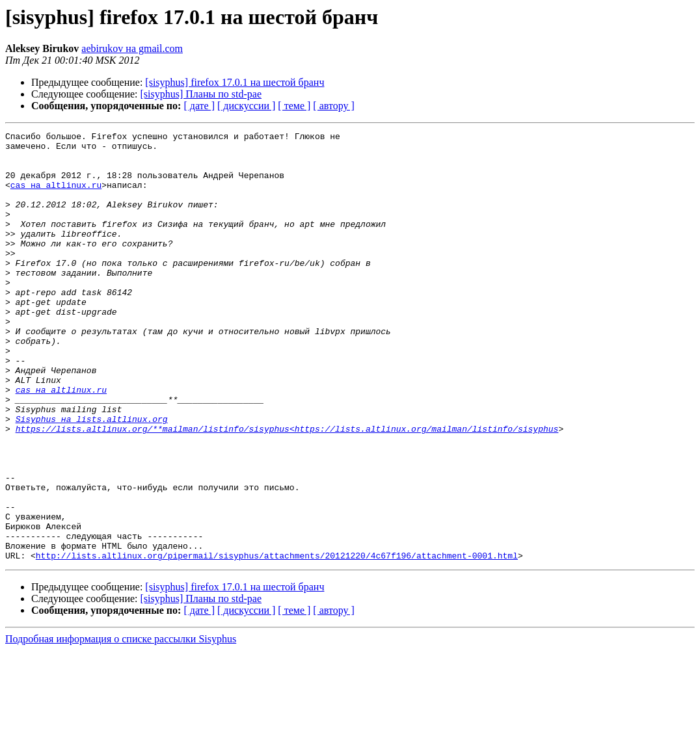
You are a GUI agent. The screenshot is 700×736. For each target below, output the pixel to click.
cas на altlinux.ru (56, 196)
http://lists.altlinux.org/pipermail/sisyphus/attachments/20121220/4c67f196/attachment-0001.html (277, 641)
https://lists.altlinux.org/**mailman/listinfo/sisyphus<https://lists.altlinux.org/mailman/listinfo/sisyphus (287, 489)
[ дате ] (199, 106)
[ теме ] (294, 106)
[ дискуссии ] (246, 106)
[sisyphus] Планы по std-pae (201, 94)
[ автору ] (333, 106)
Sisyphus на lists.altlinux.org (92, 477)
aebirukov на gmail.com (132, 48)
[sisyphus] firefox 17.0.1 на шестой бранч (235, 82)
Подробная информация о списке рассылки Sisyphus (121, 725)
